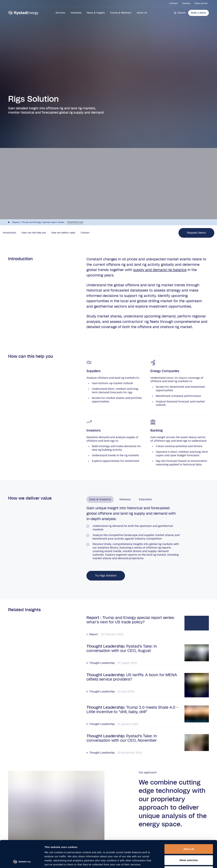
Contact (174, 3)
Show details (178, 861)
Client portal (201, 3)
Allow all (189, 824)
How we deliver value (63, 233)
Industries (76, 13)
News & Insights (96, 13)
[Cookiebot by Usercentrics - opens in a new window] (22, 861)
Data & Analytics (100, 499)
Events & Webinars (121, 13)
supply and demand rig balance (160, 270)
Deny (189, 846)
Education (145, 499)
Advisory (125, 499)
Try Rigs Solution (106, 576)
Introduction (9, 233)
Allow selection (189, 835)
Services (60, 13)
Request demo (196, 233)
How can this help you (34, 233)
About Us (142, 13)
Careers (186, 3)
